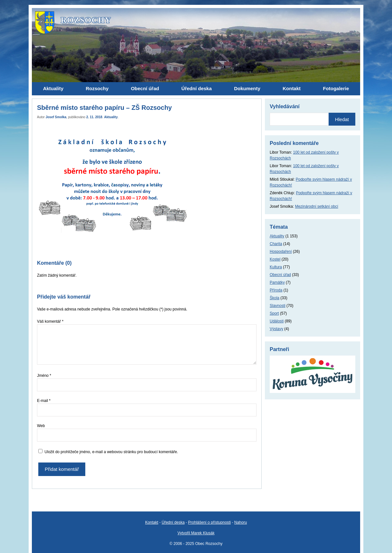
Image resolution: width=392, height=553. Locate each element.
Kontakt (152, 522)
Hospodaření (281, 252)
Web (41, 426)
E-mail (44, 401)
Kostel (275, 259)
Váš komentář (50, 321)
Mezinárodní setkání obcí (317, 206)
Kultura (276, 267)
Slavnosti (278, 306)
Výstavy (276, 329)
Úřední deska (173, 522)
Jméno (44, 376)
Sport (274, 313)
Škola (275, 298)
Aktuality (111, 117)
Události (277, 321)
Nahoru (241, 522)
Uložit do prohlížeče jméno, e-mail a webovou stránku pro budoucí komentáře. (111, 452)
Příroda (276, 290)
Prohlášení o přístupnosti (209, 522)
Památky (277, 282)
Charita (276, 244)
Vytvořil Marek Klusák (196, 533)
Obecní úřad (280, 275)
